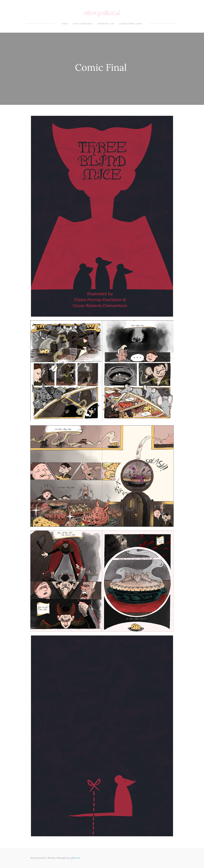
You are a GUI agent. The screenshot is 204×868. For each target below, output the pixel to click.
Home (65, 24)
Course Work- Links (131, 24)
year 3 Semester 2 (83, 24)
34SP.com (75, 858)
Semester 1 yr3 (106, 24)
